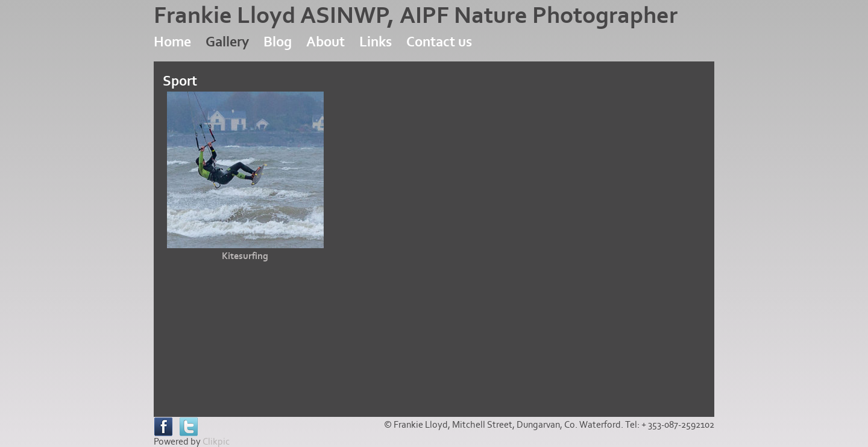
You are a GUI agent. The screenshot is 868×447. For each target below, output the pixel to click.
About (325, 42)
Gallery (227, 42)
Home (172, 42)
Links (376, 42)
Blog (278, 42)
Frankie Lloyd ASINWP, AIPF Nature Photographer (416, 16)
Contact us (439, 42)
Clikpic (216, 442)
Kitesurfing (245, 256)
